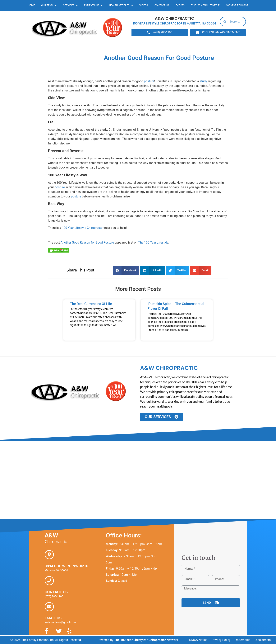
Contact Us (162, 5)
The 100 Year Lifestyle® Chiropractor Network (146, 640)
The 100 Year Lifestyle (205, 5)
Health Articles (121, 5)
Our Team (49, 5)
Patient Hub (93, 5)
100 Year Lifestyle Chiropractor (83, 228)
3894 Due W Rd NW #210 (66, 566)
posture (149, 81)
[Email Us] (49, 607)
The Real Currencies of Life (91, 304)
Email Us (53, 618)
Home (31, 5)
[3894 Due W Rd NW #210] (49, 554)
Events (180, 5)
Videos (144, 5)
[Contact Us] (49, 580)
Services (70, 5)
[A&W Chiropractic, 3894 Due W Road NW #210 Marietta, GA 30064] (138, 479)
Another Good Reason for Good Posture (87, 243)
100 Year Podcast (237, 5)
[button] (126, 270)
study (203, 81)
